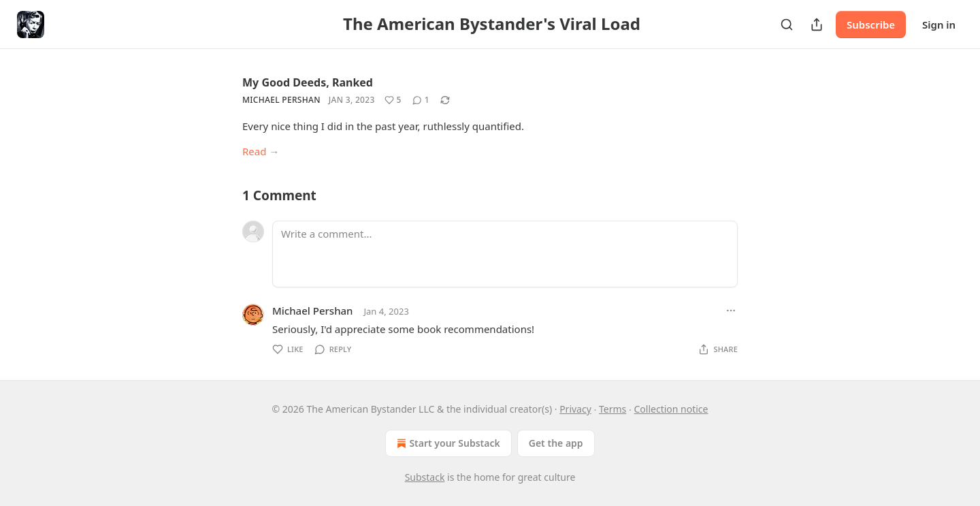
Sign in (939, 25)
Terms (612, 409)
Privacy (575, 409)
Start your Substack (447, 443)
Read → (261, 151)
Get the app (556, 443)
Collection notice (671, 409)
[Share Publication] (817, 25)
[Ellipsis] (731, 311)
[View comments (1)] (421, 100)
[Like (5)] (393, 100)
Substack (425, 477)
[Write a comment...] (505, 254)
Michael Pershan (281, 100)
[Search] (787, 25)
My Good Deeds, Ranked (308, 82)
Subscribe (871, 25)
